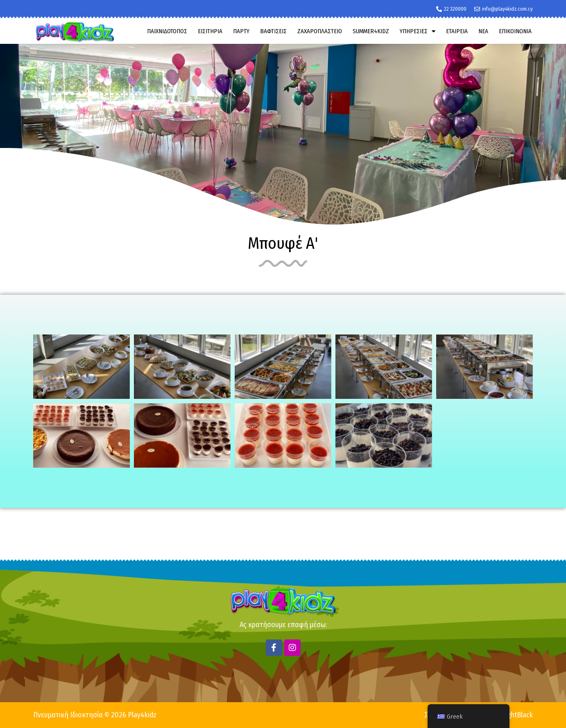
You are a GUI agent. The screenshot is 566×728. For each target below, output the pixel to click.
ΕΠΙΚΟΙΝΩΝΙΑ (515, 31)
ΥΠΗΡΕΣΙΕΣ (418, 31)
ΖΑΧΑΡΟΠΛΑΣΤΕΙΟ (320, 31)
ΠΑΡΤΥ (241, 31)
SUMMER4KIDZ (371, 31)
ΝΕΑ (483, 31)
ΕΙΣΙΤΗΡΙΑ (210, 31)
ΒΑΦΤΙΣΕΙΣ (273, 31)
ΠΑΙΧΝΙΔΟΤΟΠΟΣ (167, 31)
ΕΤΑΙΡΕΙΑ (457, 31)
